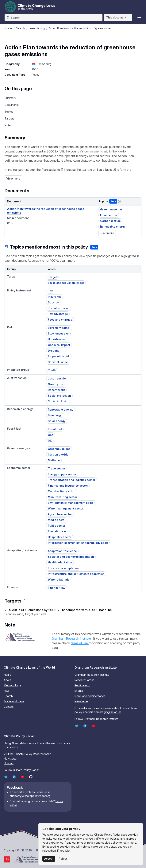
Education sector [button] (59, 531)
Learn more (67, 261)
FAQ (6, 691)
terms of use (80, 643)
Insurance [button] (55, 297)
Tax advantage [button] (58, 314)
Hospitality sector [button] (60, 537)
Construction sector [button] (61, 491)
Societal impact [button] (58, 362)
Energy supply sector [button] (62, 474)
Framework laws (14, 701)
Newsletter (81, 701)
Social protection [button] (59, 396)
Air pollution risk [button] (59, 356)
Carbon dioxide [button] (110, 221)
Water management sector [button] (66, 508)
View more (13, 178)
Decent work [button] (56, 390)
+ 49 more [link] (107, 233)
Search (8, 696)
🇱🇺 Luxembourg (41, 64)
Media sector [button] (57, 520)
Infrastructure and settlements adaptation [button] (76, 574)
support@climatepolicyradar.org (30, 796)
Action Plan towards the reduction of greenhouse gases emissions (46, 211)
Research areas (84, 680)
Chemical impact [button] (59, 345)
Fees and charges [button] (60, 320)
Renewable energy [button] (113, 227)
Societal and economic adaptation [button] (71, 557)
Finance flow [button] (109, 215)
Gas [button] (51, 435)
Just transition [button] (58, 378)
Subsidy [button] (53, 302)
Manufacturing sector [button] (63, 497)
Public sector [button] (57, 526)
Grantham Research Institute (72, 639)
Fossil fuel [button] (55, 429)
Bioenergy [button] (55, 415)
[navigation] (18, 98)
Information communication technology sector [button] (79, 543)
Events (79, 691)
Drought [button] (53, 351)
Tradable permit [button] (59, 308)
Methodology (12, 685)
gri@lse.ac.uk (112, 712)
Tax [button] (50, 291)
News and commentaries (90, 696)
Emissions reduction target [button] (66, 283)
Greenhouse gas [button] (111, 209)
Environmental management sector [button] (71, 503)
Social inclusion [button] (59, 401)
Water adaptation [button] (60, 580)
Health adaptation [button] (60, 562)
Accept (49, 859)
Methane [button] (54, 460)
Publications (82, 685)
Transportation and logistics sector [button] (72, 480)
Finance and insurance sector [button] (68, 486)
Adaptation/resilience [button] (62, 551)
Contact (9, 707)
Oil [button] (50, 441)
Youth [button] (52, 370)
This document (118, 17)
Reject (63, 859)
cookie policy (110, 843)
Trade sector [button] (57, 468)
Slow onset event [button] (60, 333)
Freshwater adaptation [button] (63, 568)
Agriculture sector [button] (60, 514)
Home (8, 675)
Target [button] (52, 277)
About (8, 680)
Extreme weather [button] (59, 328)
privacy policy (86, 843)
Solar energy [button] (57, 421)
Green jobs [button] (55, 384)
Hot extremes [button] (57, 339)
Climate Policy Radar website (33, 754)
